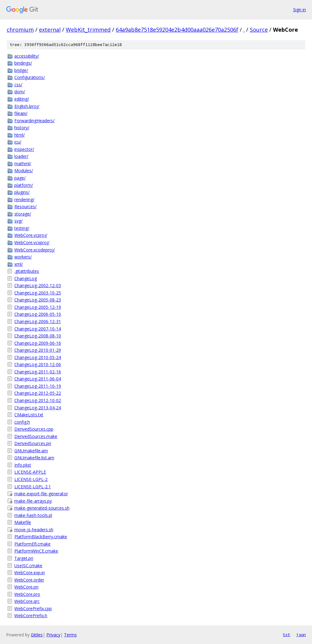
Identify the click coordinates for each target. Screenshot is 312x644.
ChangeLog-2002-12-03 (38, 285)
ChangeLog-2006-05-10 (38, 314)
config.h (22, 422)
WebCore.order (29, 580)
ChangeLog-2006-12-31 (38, 321)
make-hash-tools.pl (33, 515)
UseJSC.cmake (28, 566)
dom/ (20, 92)
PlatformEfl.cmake (32, 544)
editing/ (22, 99)
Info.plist (23, 465)
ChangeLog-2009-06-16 (38, 343)
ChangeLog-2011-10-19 (38, 386)
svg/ (18, 221)
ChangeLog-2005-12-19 (38, 307)
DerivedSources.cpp (34, 429)
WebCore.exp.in (30, 573)
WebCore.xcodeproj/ (35, 250)
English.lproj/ (27, 106)
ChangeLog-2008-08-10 (38, 336)
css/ (18, 85)
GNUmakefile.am (31, 451)
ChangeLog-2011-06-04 (38, 379)
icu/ (18, 142)
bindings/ (23, 63)
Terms (70, 635)
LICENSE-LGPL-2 (31, 479)
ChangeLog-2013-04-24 (38, 408)
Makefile (23, 522)
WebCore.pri (26, 587)
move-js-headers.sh (34, 530)
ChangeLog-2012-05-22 (38, 393)
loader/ (21, 156)
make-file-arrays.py (33, 501)
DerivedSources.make (36, 436)
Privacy (53, 635)
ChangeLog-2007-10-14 (38, 329)
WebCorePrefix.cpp (33, 608)
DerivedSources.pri (33, 443)
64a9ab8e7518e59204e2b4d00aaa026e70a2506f (177, 30)
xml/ (19, 264)
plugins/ (22, 192)
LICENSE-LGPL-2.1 (33, 487)
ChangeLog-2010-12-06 (38, 364)
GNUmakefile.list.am (34, 458)
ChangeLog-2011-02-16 (38, 372)
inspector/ (24, 149)
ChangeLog (26, 278)
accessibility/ (27, 56)
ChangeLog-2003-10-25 (38, 293)
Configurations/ (30, 77)
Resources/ (25, 206)
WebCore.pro (27, 594)
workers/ (23, 257)
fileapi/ (21, 113)
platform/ (24, 185)
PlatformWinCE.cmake (36, 551)
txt (286, 635)
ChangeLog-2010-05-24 (38, 357)
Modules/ (24, 171)
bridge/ (21, 70)
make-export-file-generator (41, 494)
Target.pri (24, 558)
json (301, 635)
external (50, 30)
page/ (20, 178)
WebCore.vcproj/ (31, 235)
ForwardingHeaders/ (34, 121)
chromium (20, 30)
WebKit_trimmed (88, 30)
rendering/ (24, 199)
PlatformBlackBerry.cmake (41, 537)
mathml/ (23, 164)
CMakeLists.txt (29, 415)
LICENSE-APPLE (30, 472)
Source (259, 30)
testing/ (22, 228)
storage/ (23, 214)
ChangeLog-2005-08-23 (38, 300)
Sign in (300, 10)
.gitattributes (27, 271)
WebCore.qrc (27, 601)
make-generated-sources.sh (42, 508)
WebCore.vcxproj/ (32, 242)
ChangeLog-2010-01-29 (38, 350)
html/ (19, 135)
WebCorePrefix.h (31, 616)
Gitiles (37, 635)
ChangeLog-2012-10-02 (38, 400)
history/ (22, 128)
